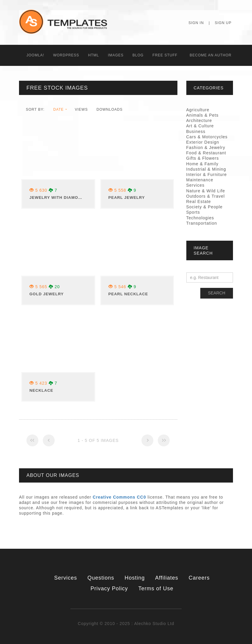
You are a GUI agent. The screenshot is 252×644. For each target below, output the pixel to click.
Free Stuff (165, 55)
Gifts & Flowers (203, 158)
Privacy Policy (109, 589)
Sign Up (223, 23)
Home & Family (203, 164)
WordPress (66, 55)
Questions (101, 578)
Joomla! (35, 55)
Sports (193, 212)
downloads (110, 110)
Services (66, 578)
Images (116, 55)
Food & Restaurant (206, 153)
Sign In (196, 23)
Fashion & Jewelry (206, 147)
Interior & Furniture (207, 175)
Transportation (202, 223)
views (81, 110)
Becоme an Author (211, 55)
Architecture (199, 120)
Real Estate (199, 202)
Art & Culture (200, 126)
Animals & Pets (203, 115)
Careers (199, 578)
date (58, 110)
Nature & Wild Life (206, 191)
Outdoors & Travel (206, 196)
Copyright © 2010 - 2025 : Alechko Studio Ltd (126, 624)
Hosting (135, 578)
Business (196, 131)
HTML (93, 55)
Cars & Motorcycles (207, 137)
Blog (138, 55)
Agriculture (198, 110)
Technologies (200, 218)
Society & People (205, 207)
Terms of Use (156, 589)
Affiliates (167, 578)
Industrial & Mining (206, 169)
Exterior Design (203, 142)
